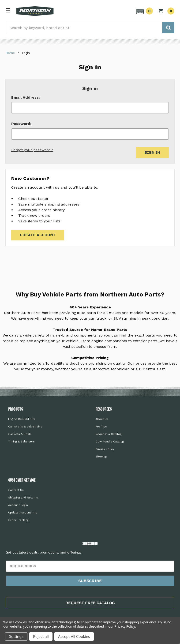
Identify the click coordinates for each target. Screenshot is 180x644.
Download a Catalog (110, 442)
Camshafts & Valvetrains (25, 427)
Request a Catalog (108, 434)
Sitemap (101, 457)
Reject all (41, 637)
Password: (21, 124)
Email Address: (26, 97)
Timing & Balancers (21, 442)
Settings (16, 637)
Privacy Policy (105, 449)
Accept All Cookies (74, 637)
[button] (144, 11)
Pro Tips (101, 427)
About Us (102, 419)
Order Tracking (18, 520)
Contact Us (16, 490)
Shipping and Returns (23, 498)
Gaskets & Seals (20, 434)
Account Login (18, 505)
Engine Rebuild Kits (22, 419)
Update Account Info (23, 513)
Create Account (38, 235)
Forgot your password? (32, 150)
